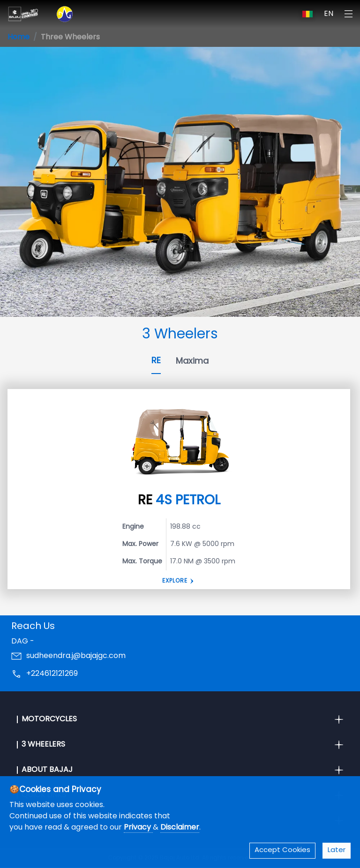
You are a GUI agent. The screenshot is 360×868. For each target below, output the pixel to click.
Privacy (138, 828)
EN (329, 14)
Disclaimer (180, 828)
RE (156, 361)
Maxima (192, 362)
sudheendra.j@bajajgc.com (76, 656)
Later (337, 850)
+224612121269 (52, 674)
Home (19, 37)
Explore (175, 581)
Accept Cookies (282, 850)
